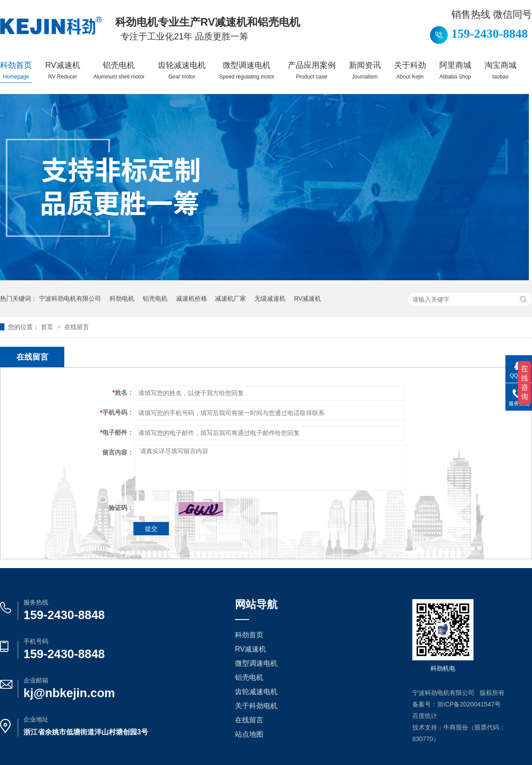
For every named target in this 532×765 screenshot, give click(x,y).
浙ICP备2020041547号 (469, 704)
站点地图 (249, 734)
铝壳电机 (119, 70)
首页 (48, 327)
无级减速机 (270, 298)
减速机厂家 (231, 298)
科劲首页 (16, 70)
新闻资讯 (365, 70)
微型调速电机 (247, 70)
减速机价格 (192, 298)
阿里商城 (455, 70)
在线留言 (77, 327)
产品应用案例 (312, 70)
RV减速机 (63, 70)
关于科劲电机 (256, 706)
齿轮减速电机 (182, 70)
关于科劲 (410, 70)
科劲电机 (122, 298)
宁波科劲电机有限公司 (70, 298)
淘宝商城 (501, 70)
